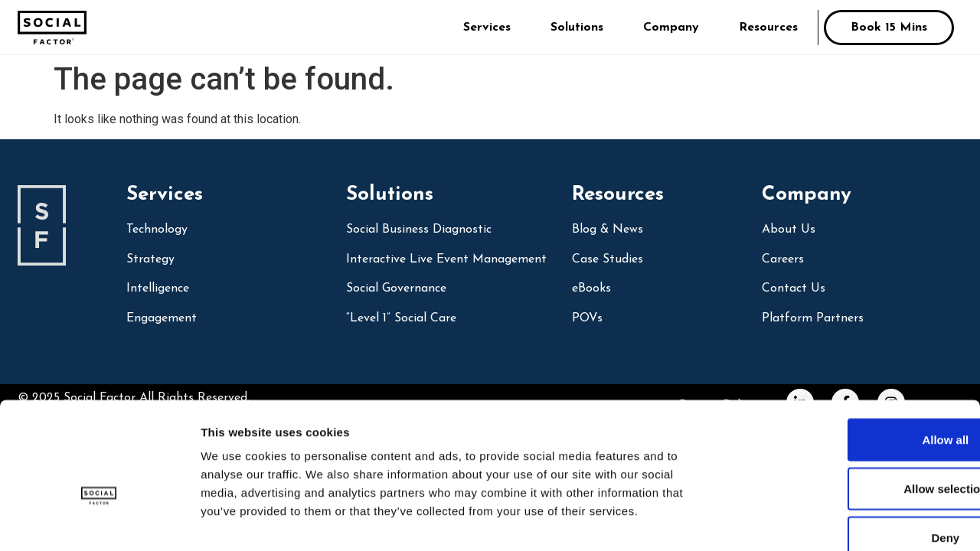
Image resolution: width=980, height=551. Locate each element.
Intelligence (158, 289)
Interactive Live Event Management (446, 259)
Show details (804, 521)
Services (487, 28)
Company (671, 28)
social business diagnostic (419, 230)
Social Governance (396, 289)
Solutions (577, 28)
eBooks (591, 289)
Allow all (853, 352)
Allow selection (852, 401)
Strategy (150, 259)
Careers (783, 259)
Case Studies (608, 259)
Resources (768, 28)
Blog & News (608, 230)
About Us (789, 230)
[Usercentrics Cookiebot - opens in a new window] (99, 521)
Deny (853, 450)
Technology (157, 230)
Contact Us (794, 289)
